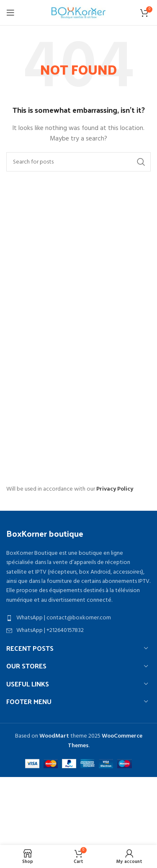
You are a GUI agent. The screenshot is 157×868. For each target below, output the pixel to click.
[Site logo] (78, 13)
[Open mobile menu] (10, 13)
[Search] (78, 162)
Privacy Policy (115, 489)
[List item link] (78, 618)
